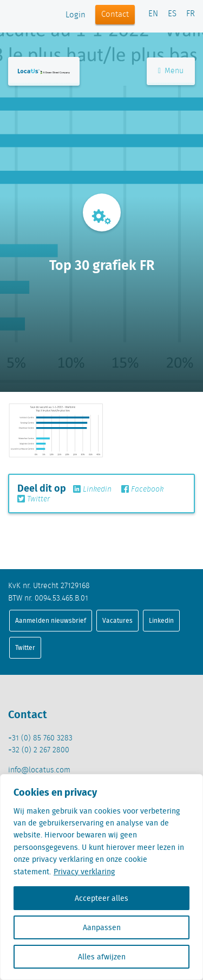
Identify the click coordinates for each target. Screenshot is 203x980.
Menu (171, 71)
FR (191, 14)
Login (76, 15)
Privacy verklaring (84, 872)
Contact (115, 15)
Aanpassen (102, 927)
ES (172, 14)
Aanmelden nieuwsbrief (51, 620)
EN (153, 14)
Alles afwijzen (102, 957)
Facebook (142, 489)
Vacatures (117, 620)
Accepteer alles (101, 898)
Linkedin (92, 489)
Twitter (34, 499)
